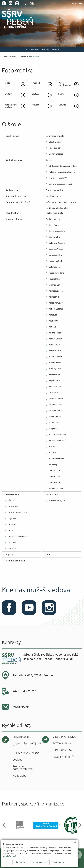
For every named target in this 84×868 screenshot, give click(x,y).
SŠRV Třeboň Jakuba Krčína (15, 29)
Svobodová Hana (56, 458)
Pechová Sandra (56, 399)
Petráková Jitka (56, 405)
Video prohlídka (64, 737)
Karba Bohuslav (56, 303)
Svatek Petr (54, 452)
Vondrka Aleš (55, 476)
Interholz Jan (55, 285)
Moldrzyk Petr (55, 369)
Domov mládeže (56, 154)
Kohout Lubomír (56, 309)
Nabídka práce (53, 196)
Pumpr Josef (54, 423)
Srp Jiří (52, 447)
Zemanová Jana (56, 488)
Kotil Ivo (52, 327)
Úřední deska (12, 136)
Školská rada (12, 190)
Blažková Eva (55, 237)
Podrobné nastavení (38, 862)
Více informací (9, 856)
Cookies (17, 760)
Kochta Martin (55, 333)
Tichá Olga (54, 464)
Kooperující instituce (16, 196)
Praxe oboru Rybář (57, 501)
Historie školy (55, 148)
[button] (5, 825)
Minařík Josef (55, 363)
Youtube (10, 3)
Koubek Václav (55, 339)
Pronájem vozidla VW (58, 178)
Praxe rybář (14, 507)
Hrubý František (56, 261)
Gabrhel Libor (55, 267)
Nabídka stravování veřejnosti (62, 172)
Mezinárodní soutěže (18, 536)
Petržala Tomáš (56, 411)
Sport (11, 530)
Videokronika (52, 495)
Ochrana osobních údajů (18, 202)
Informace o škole (55, 136)
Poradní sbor (12, 213)
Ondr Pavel (54, 393)
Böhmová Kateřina (57, 243)
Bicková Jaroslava (57, 231)
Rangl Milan (54, 429)
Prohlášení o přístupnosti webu (23, 768)
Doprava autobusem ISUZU (61, 184)
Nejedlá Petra (55, 381)
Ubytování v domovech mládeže (63, 166)
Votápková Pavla (56, 482)
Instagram (17, 3)
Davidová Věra (55, 255)
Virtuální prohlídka (15, 561)
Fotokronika (34, 57)
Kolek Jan (53, 315)
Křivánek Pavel (55, 351)
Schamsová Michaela (58, 435)
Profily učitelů (53, 219)
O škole (22, 57)
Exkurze (12, 548)
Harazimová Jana (56, 273)
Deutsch (50, 555)
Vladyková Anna (56, 470)
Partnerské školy (54, 213)
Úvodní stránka (9, 57)
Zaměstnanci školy (55, 190)
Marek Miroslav (56, 357)
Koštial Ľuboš (55, 321)
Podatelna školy (22, 737)
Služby (49, 160)
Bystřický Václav (56, 249)
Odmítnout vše (58, 862)
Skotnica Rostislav (57, 441)
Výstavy (12, 518)
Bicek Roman (55, 225)
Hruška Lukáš (55, 279)
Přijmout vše (20, 862)
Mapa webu (20, 776)
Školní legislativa (14, 160)
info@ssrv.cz (20, 707)
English (9, 555)
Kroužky (12, 542)
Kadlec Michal (55, 297)
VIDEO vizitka (55, 142)
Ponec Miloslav (55, 417)
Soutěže (12, 524)
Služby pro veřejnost (25, 753)
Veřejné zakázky (14, 219)
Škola (11, 501)
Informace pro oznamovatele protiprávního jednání (61, 203)
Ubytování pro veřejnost (27, 743)
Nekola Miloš (54, 375)
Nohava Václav (55, 387)
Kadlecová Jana (56, 291)
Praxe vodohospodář (18, 512)
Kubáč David (54, 345)
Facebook (4, 3)
